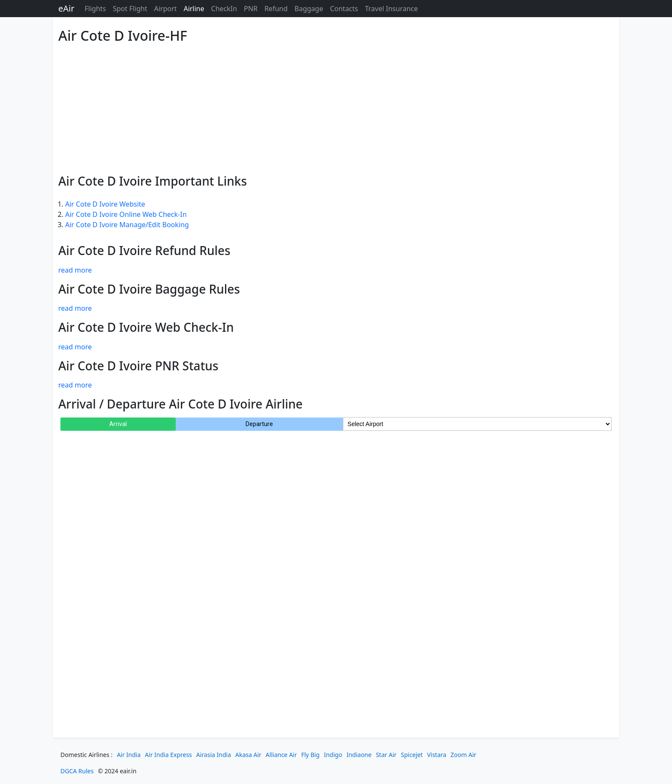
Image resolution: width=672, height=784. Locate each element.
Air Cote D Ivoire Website (105, 204)
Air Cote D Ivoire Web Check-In (146, 327)
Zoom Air (463, 755)
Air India (129, 755)
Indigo (333, 755)
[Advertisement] (315, 107)
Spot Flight (130, 9)
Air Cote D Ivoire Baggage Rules (149, 289)
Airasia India (214, 755)
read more (75, 270)
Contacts (344, 9)
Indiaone (359, 755)
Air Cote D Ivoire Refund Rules (144, 250)
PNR (251, 9)
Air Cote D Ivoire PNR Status (138, 366)
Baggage (309, 9)
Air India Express (168, 755)
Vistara (436, 755)
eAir (66, 8)
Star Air (386, 755)
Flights (95, 9)
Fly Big (310, 755)
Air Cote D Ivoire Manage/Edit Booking (127, 225)
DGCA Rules (77, 771)
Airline (194, 9)
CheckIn (224, 9)
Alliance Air (281, 755)
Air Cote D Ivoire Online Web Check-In (126, 214)
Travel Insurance (391, 9)
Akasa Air (248, 755)
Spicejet (412, 755)
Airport (166, 9)
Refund (276, 9)
